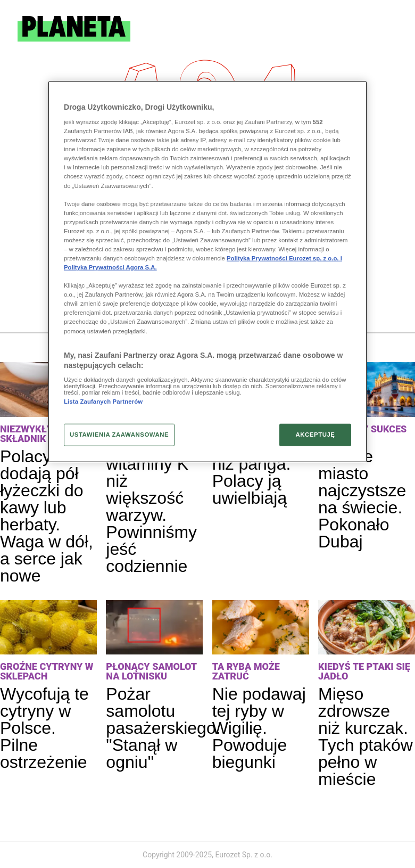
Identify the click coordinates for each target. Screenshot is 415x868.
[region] (207, 272)
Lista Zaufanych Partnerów (103, 402)
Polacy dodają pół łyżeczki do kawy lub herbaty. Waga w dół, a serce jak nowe (47, 516)
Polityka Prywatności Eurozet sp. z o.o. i (284, 258)
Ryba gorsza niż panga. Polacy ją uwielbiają (260, 472)
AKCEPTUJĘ (315, 435)
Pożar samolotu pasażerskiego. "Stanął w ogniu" (163, 728)
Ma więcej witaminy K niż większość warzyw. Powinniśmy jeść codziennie (151, 506)
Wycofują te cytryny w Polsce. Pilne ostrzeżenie (44, 728)
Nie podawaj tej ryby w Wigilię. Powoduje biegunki (259, 728)
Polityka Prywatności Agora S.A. (110, 267)
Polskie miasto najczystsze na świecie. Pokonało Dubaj (362, 499)
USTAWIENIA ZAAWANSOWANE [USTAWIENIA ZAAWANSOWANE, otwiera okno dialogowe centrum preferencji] (119, 435)
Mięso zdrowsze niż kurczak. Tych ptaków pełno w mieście (366, 736)
